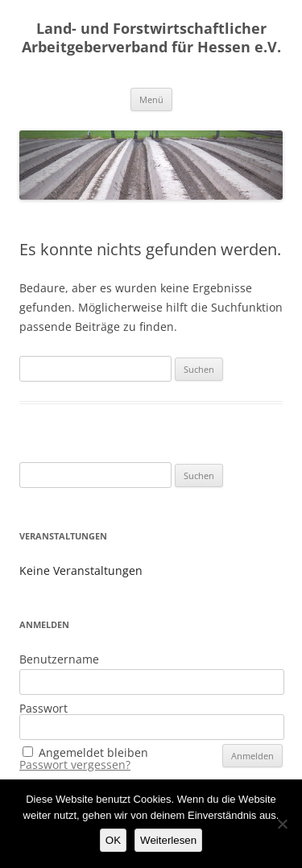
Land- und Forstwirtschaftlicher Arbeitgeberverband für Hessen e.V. (151, 38)
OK (113, 840)
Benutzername (59, 659)
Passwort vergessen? (75, 765)
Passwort (43, 708)
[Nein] (282, 824)
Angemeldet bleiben (93, 752)
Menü (151, 99)
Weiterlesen (168, 840)
